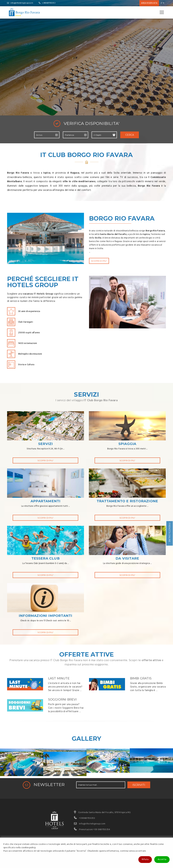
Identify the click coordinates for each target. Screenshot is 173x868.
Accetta (162, 859)
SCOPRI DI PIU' (99, 261)
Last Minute (59, 678)
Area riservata (149, 3)
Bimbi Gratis (141, 678)
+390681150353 (47, 3)
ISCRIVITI (139, 785)
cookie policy (29, 848)
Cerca (130, 135)
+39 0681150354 (102, 830)
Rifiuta (145, 859)
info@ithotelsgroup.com (20, 3)
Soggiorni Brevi (63, 700)
